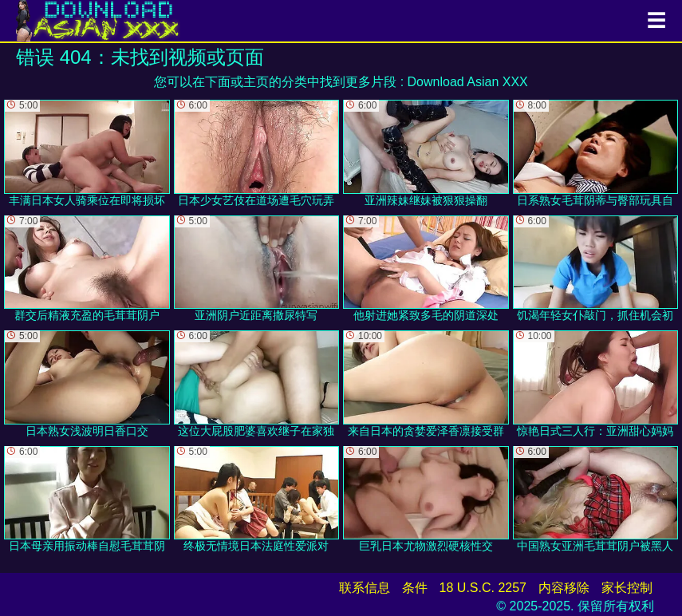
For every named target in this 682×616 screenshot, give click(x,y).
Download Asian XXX (468, 82)
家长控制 (627, 588)
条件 (415, 588)
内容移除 (564, 588)
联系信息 (365, 588)
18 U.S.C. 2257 (483, 588)
